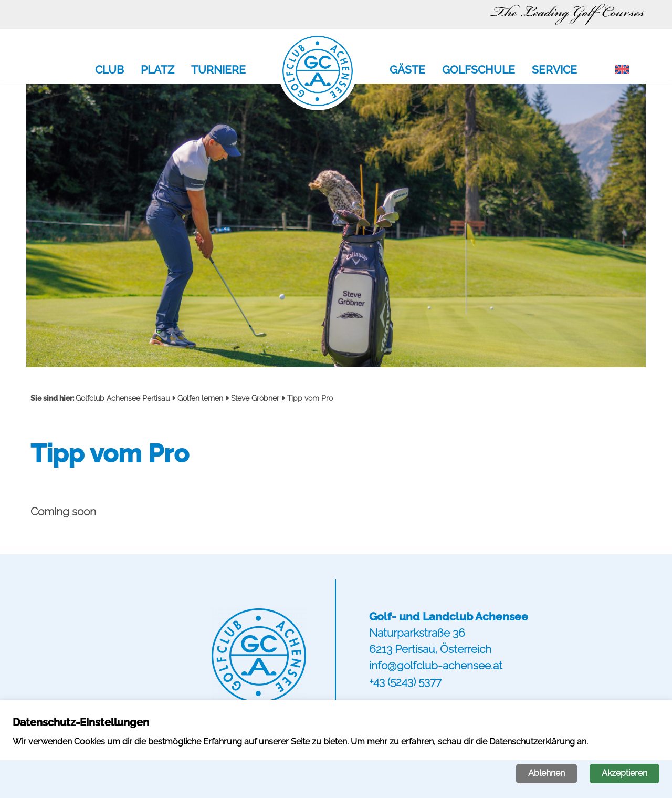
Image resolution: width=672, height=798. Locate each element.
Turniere (218, 70)
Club (109, 70)
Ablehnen (547, 773)
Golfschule (479, 70)
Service (554, 70)
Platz (157, 70)
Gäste (407, 70)
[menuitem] (622, 70)
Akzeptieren (624, 773)
